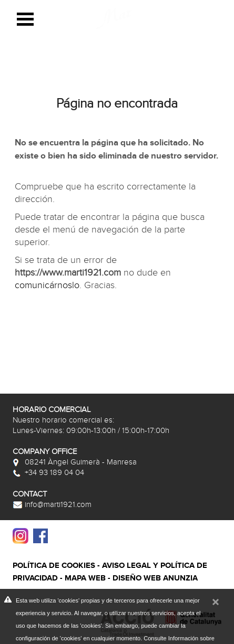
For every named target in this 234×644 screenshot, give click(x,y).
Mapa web (85, 578)
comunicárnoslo (47, 285)
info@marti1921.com (52, 504)
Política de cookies (54, 566)
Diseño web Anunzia (155, 578)
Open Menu (25, 19)
